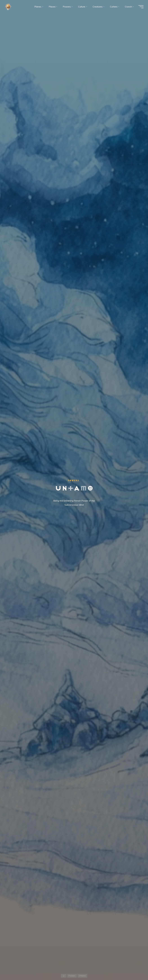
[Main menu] (141, 7)
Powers (73, 480)
